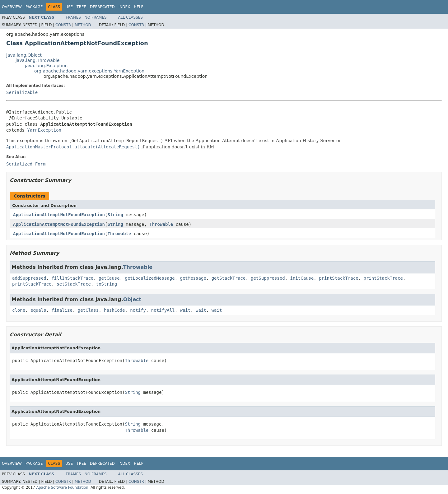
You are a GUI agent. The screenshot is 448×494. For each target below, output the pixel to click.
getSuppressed (268, 278)
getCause (109, 278)
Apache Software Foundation (62, 487)
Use (69, 7)
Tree (81, 7)
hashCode (114, 310)
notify (138, 310)
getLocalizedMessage (150, 278)
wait (185, 310)
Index (124, 7)
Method (83, 25)
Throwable (161, 224)
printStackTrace (338, 278)
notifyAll (163, 310)
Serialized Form (26, 164)
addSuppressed (29, 278)
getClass (88, 310)
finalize (62, 310)
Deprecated (102, 7)
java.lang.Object (24, 55)
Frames (73, 17)
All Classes (131, 17)
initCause (302, 278)
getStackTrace (229, 278)
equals (38, 310)
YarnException (44, 130)
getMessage (193, 278)
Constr (63, 25)
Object (132, 299)
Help (139, 7)
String (115, 215)
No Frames (96, 17)
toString (107, 284)
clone (19, 310)
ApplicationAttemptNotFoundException (59, 215)
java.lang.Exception (46, 66)
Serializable (22, 92)
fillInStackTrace (72, 278)
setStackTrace (74, 284)
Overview (12, 7)
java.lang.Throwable (37, 60)
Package (34, 7)
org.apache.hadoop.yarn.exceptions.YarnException (89, 71)
